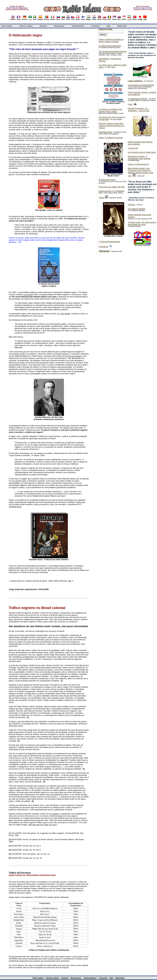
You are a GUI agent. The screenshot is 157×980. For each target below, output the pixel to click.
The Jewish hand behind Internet (113, 51)
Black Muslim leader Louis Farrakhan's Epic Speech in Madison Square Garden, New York (141, 172)
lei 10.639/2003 (58, 62)
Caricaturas (104, 247)
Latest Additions (135, 81)
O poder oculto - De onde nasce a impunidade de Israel (142, 223)
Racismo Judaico (26, 26)
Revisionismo (59, 26)
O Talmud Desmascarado (109, 242)
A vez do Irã (133, 148)
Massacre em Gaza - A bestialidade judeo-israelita (139, 157)
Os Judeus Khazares (137, 209)
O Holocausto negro (107, 180)
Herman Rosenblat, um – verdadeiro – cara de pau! (139, 109)
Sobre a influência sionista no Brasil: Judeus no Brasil (111, 40)
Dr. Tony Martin (64, 314)
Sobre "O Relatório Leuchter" (111, 138)
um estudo (29, 294)
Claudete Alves (15, 507)
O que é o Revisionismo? (138, 164)
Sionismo (43, 26)
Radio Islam (122, 26)
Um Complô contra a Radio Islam (142, 152)
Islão (108, 26)
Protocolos (95, 26)
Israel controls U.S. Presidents (112, 191)
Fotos (130, 104)
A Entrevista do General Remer (141, 85)
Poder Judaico (7, 26)
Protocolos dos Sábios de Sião (112, 187)
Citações (132, 205)
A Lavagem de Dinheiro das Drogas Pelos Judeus (110, 110)
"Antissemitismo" (78, 26)
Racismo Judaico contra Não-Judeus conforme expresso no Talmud (111, 126)
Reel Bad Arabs (105, 132)
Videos (102, 198)
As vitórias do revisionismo (110, 46)
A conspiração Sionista (137, 99)
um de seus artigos (74, 356)
